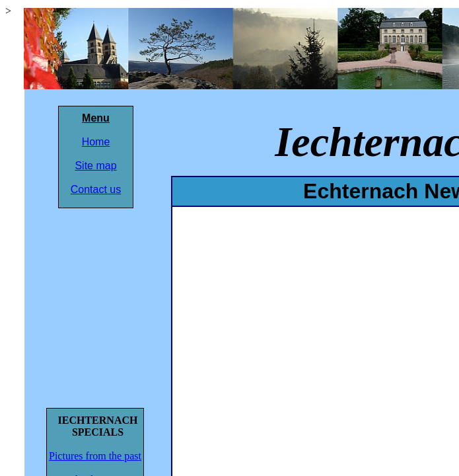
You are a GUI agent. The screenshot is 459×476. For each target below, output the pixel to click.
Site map (95, 166)
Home (96, 142)
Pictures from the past (95, 456)
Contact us (96, 189)
